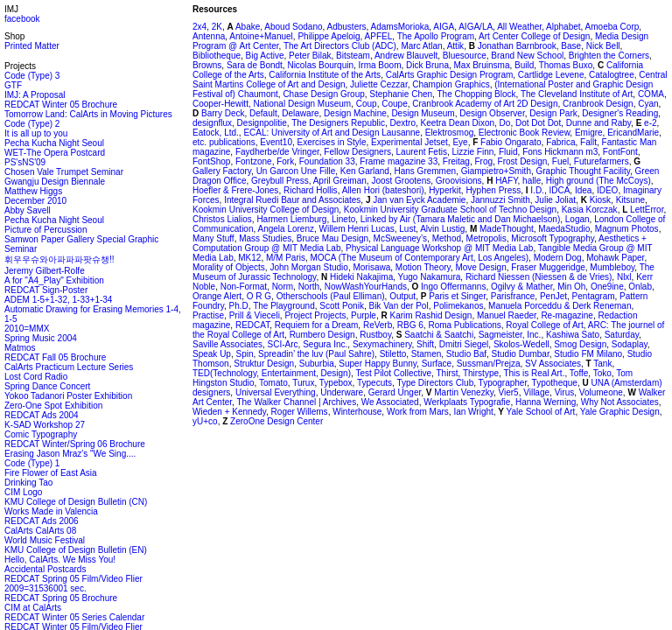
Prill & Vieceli (255, 315)
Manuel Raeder (507, 315)
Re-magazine (567, 315)
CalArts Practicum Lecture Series (69, 367)
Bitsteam (353, 56)
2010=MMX (27, 329)
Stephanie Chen (401, 94)
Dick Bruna (427, 65)
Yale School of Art (539, 412)
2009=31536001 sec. (45, 588)
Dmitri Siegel (464, 344)
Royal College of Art (544, 325)
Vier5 (508, 392)
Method (447, 238)
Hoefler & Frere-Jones (235, 190)
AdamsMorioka (400, 27)
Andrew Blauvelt (406, 56)
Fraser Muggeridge (548, 267)
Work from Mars (418, 412)
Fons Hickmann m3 (560, 152)
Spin (244, 354)
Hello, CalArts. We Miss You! (60, 560)
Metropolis (486, 238)
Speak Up (212, 354)
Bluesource (465, 56)
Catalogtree (612, 75)
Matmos (20, 348)
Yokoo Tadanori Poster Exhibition (68, 396)
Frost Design (523, 161)
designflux (212, 123)
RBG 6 (410, 325)
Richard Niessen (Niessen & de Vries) (539, 277)
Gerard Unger (395, 392)
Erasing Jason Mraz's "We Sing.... (70, 454)
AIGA (444, 27)
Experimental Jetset (409, 142)
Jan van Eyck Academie (418, 200)
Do (505, 123)
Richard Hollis (311, 190)
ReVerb (378, 325)
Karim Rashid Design (430, 315)
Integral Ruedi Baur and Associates (292, 200)
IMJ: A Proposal (35, 95)
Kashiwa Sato (573, 335)
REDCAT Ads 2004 (42, 415)
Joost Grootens (401, 181)
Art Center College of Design (534, 36)
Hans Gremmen (426, 171)
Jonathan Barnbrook (516, 46)
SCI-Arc (283, 344)
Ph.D (239, 306)
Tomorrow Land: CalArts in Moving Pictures (88, 114)
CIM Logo (23, 492)
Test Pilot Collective (393, 373)
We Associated (390, 402)
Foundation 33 (327, 161)
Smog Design (580, 344)
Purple (364, 315)
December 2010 (35, 201)
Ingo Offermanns (452, 287)
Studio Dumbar (521, 354)
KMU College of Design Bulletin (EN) (76, 550)
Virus (565, 392)
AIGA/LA (476, 27)
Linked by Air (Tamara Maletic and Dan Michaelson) (460, 219)
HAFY (505, 181)
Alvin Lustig (442, 229)
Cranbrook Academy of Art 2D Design (485, 104)
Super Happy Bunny (378, 364)
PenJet (553, 296)
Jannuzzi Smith (500, 200)
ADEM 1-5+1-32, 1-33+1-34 (58, 300)
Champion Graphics (451, 84)
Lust (407, 229)
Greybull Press (280, 181)
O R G (259, 296)
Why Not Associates (620, 402)
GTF (13, 85)
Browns (207, 65)
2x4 (199, 27)
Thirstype (481, 373)
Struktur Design (264, 364)
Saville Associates (227, 344)
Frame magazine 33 (399, 161)
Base (571, 46)
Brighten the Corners (609, 56)
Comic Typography (41, 434)
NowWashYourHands (366, 287)
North (309, 287)
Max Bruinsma (482, 65)
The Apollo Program (436, 36)
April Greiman (340, 181)
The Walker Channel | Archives (296, 402)
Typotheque (555, 383)
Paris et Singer (456, 296)
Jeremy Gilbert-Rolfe (45, 271)
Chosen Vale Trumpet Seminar (64, 172)
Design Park (553, 113)
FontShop (211, 161)
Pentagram (594, 296)
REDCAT (252, 325)
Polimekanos (458, 306)
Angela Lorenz (287, 229)
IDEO (607, 190)
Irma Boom (380, 65)
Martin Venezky (463, 392)
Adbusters (347, 27)
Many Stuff (213, 238)
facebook (22, 19)
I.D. (536, 190)
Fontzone (254, 161)
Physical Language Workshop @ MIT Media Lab (439, 248)
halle (532, 181)
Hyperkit (445, 190)
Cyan (648, 104)
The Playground (284, 306)
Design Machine (355, 113)
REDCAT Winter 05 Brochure (61, 105)
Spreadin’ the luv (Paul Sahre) (316, 354)
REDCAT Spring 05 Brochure (61, 598)
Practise (208, 315)
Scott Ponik (342, 306)
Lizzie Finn (473, 152)
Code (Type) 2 (32, 124)
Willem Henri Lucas (357, 229)
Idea (583, 190)
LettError (645, 210)
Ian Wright (473, 412)
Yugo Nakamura (430, 277)
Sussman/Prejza (489, 364)
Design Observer (492, 113)
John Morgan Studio (309, 267)
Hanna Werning (546, 402)
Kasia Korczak (590, 210)
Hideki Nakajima (360, 277)
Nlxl (624, 277)
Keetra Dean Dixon (458, 123)
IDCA (559, 190)
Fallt (588, 142)
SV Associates (553, 364)
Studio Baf (466, 354)
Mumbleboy (612, 267)
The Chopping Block (476, 94)
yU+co (205, 421)
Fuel (560, 161)
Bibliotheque (217, 56)
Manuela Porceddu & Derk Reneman (560, 306)
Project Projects (315, 315)
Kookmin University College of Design (266, 210)
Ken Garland (365, 171)
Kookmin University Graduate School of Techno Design (450, 210)
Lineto (343, 219)
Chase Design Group (323, 94)
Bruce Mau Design (332, 238)
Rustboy (375, 335)
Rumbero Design (322, 335)
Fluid (508, 152)
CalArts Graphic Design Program (450, 75)
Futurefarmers (602, 161)
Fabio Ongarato (509, 142)
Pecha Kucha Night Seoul (54, 143)
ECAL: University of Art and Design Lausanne (332, 133)
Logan (577, 219)
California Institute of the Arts (325, 75)
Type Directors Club (435, 383)
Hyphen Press (493, 190)
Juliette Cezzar (379, 84)
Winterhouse (357, 412)
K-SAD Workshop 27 (45, 425)
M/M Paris (286, 258)
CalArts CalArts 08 (40, 531)
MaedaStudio (564, 229)
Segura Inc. (325, 344)
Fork (285, 161)
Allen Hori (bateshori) (383, 190)
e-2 (649, 123)
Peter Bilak (310, 56)
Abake (247, 27)
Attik (455, 46)
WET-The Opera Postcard (55, 153)
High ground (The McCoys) (598, 181)
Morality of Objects (229, 267)
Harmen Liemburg (291, 219)
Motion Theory (423, 267)
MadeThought (505, 229)
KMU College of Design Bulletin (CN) (76, 502)
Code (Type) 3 (32, 76)
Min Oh (571, 287)
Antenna (209, 36)
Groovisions (459, 181)
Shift (425, 344)
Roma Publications (464, 325)
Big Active (265, 56)
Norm (283, 287)
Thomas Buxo (566, 65)
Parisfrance (513, 296)
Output (402, 296)
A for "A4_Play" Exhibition (54, 280)
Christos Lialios (222, 219)
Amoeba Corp (612, 27)
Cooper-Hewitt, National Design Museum (272, 104)
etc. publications (224, 142)
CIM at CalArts (33, 608)
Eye (460, 142)
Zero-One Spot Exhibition (53, 406)
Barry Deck (221, 113)
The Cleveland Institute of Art (577, 94)
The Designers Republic (338, 123)
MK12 (249, 258)
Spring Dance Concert (47, 386)
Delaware (300, 113)
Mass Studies (265, 238)
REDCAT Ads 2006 (42, 521)
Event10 (276, 142)
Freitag (456, 161)
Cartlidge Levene (551, 75)
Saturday (622, 335)
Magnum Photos (627, 229)
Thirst (448, 373)
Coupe (394, 104)
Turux (303, 383)
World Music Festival (45, 540)
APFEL (379, 36)
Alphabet (563, 27)
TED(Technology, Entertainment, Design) (272, 373)
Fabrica (560, 142)
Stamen (426, 354)
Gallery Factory (222, 171)
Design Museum (423, 113)
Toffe (579, 373)
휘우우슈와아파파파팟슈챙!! (59, 259)
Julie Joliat (555, 200)
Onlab (640, 287)
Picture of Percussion (46, 230)
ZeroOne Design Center (275, 421)
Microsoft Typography (553, 238)
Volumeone (601, 392)
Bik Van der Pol (398, 306)
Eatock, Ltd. (216, 133)
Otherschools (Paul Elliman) (331, 296)
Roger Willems (300, 412)
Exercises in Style (332, 142)
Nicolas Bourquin (320, 65)
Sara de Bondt (255, 65)
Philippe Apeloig (329, 36)
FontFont (620, 152)
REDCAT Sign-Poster (46, 290)
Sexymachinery (382, 344)
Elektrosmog (450, 133)
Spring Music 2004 (41, 338)
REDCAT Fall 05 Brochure (55, 357)
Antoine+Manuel (261, 36)
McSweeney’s (401, 238)
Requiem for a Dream (317, 325)
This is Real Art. (534, 373)
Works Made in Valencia (51, 511)
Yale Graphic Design (620, 412)
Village (536, 392)
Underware (342, 392)
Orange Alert (217, 296)
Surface (437, 364)
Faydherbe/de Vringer (277, 152)
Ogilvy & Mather (522, 287)
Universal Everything (276, 392)
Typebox (336, 383)
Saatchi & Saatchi (437, 335)
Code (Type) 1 (32, 463)
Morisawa (371, 267)
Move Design (480, 267)
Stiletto (393, 354)
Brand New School (527, 56)
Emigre (589, 133)
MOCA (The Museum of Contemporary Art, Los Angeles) (420, 258)
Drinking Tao (28, 483)
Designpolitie (262, 123)
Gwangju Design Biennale (55, 182)
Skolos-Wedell (521, 344)
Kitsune (630, 200)
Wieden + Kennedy (229, 412)
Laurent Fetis (422, 152)
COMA (651, 94)
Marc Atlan (421, 46)
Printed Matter (32, 46)
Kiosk (599, 200)
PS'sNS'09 (25, 162)
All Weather (519, 27)
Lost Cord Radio (36, 377)
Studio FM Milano (588, 354)
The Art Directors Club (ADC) (340, 46)
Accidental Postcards (45, 569)
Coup (367, 104)
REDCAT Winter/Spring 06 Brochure (75, 444)
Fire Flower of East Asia (51, 473)
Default (263, 113)
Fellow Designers (357, 152)
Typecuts (374, 383)
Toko (602, 373)
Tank (602, 364)
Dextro (403, 123)
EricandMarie (633, 133)
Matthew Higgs (33, 191)
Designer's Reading (620, 113)
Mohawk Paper (615, 258)
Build (524, 65)
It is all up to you (36, 133)
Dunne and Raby (598, 123)
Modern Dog (558, 258)
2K (217, 27)
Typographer (503, 383)
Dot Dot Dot (538, 123)
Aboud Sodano (293, 27)
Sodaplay (630, 344)
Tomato (273, 383)
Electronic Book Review (525, 133)
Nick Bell (603, 46)
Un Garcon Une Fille (296, 171)
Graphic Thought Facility (583, 171)
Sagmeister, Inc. (510, 335)
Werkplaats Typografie (467, 402)
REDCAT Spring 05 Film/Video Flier (73, 579)
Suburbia (317, 364)
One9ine (607, 287)
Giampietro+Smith (496, 171)
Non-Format (244, 287)
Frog (483, 161)
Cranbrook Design (598, 104)
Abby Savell (28, 210)
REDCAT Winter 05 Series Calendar (74, 617)
